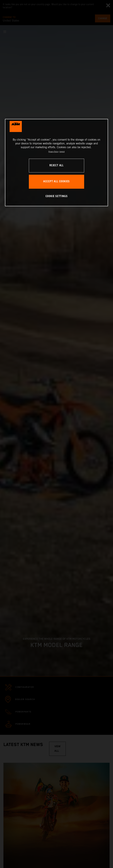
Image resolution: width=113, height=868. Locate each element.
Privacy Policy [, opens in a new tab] (53, 152)
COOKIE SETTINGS (57, 196)
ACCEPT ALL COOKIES (56, 182)
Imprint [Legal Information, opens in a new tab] (62, 152)
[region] (56, 163)
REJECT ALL (56, 165)
